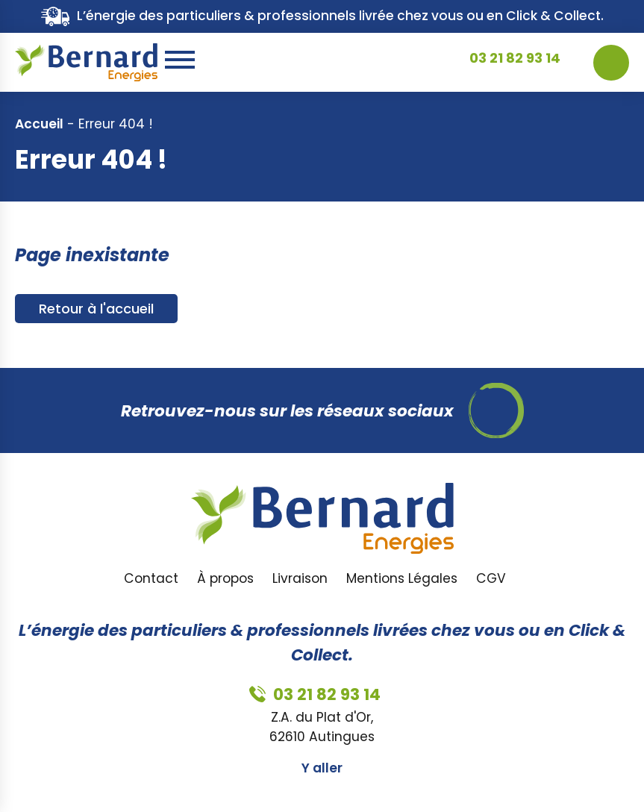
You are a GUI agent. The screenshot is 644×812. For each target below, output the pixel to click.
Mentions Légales (402, 578)
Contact (151, 578)
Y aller (322, 768)
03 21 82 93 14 (515, 62)
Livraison (300, 578)
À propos (225, 578)
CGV (491, 578)
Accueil (39, 124)
